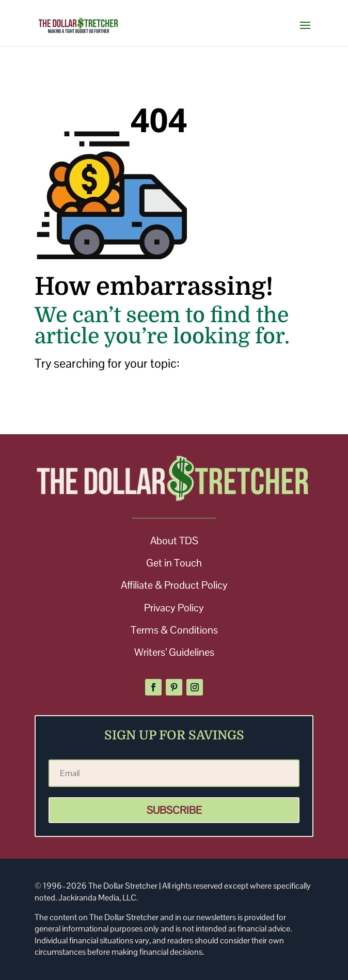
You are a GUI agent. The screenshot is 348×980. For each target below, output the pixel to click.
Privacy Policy (174, 608)
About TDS (174, 541)
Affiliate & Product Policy (174, 585)
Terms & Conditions (174, 630)
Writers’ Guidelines (174, 652)
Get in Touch (174, 563)
